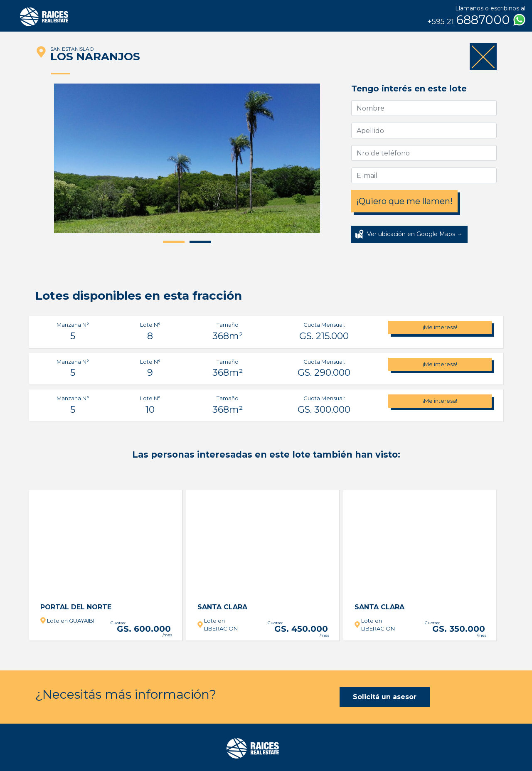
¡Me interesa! (440, 327)
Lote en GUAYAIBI (71, 621)
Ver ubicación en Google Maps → (415, 234)
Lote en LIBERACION (221, 625)
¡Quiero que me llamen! (404, 201)
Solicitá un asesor (385, 697)
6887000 (476, 20)
